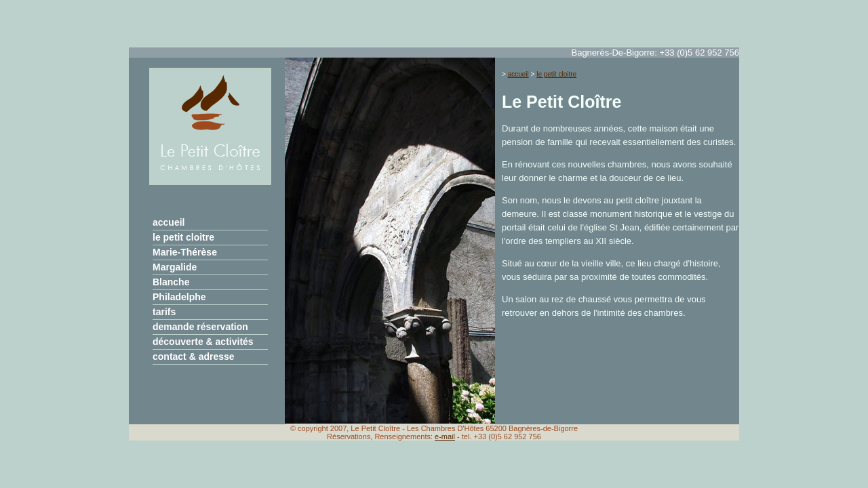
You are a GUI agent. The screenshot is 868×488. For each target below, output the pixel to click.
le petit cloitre (183, 237)
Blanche (171, 282)
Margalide (175, 267)
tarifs (164, 312)
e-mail (445, 436)
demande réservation (200, 327)
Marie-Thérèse (185, 252)
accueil (169, 222)
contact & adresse (194, 357)
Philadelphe (179, 297)
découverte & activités (203, 342)
